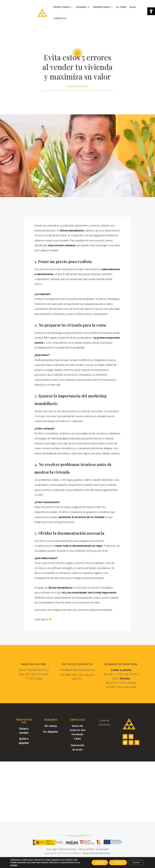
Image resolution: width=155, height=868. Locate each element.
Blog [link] (133, 7)
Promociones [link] (102, 7)
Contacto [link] (60, 18)
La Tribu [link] (121, 7)
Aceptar (100, 862)
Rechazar (118, 862)
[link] (151, 11)
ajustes (14, 865)
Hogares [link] (82, 7)
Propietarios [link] (62, 7)
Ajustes (136, 862)
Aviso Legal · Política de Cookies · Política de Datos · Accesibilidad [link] (77, 849)
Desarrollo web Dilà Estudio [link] (97, 853)
